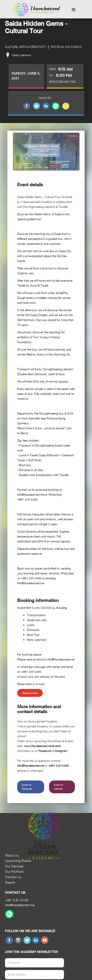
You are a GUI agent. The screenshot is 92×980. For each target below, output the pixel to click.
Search (10, 882)
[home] (36, 10)
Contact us (13, 877)
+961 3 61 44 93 (16, 900)
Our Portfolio (14, 871)
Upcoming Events (18, 861)
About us (12, 855)
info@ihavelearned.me (20, 905)
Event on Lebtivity (59, 787)
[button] (74, 10)
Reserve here (30, 693)
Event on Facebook (27, 787)
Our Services (14, 866)
